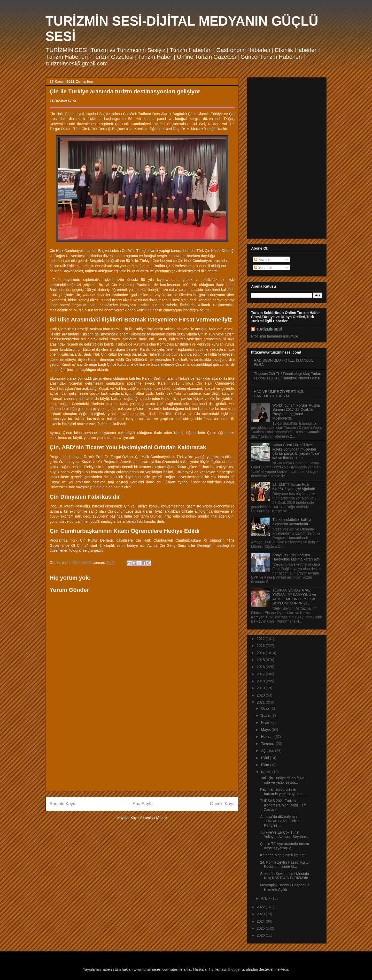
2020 (261, 695)
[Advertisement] (142, 751)
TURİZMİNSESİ (269, 329)
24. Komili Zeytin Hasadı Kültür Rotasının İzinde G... (285, 865)
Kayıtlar (262, 259)
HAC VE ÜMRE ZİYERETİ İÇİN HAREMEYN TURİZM (279, 394)
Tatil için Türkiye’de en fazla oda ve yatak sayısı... (282, 780)
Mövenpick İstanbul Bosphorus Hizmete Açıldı (285, 887)
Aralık (266, 898)
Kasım (267, 772)
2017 (261, 674)
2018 (261, 681)
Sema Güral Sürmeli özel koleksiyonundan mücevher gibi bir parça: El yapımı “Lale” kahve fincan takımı (297, 451)
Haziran (268, 737)
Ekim (265, 765)
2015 (261, 660)
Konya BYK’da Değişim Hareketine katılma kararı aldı (296, 557)
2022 (261, 907)
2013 (261, 646)
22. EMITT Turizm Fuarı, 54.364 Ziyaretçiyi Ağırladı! (294, 487)
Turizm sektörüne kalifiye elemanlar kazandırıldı (292, 522)
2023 (261, 914)
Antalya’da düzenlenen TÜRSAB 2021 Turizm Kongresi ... (280, 821)
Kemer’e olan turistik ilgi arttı (283, 855)
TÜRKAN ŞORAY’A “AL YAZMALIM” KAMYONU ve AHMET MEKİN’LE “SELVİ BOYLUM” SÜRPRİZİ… (294, 597)
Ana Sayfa (143, 804)
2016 (261, 667)
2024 (261, 921)
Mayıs (266, 730)
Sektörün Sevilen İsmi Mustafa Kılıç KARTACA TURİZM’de (285, 876)
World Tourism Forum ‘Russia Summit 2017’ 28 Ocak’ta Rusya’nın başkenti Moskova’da (296, 412)
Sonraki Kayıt (63, 804)
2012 (261, 639)
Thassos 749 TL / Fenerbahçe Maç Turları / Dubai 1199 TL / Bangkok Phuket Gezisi (288, 376)
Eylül (265, 758)
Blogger (234, 969)
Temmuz (268, 744)
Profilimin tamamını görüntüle (275, 336)
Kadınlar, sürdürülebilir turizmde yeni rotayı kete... (283, 792)
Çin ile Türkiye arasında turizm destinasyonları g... (285, 846)
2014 (261, 653)
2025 (261, 928)
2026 (261, 935)
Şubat (266, 715)
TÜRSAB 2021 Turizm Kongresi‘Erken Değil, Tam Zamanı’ (283, 805)
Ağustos (268, 751)
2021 (261, 702)
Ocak (266, 708)
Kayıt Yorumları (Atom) (149, 818)
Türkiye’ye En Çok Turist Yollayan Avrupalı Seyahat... (285, 835)
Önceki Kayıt (222, 804)
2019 (261, 688)
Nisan (266, 722)
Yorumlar (263, 267)
